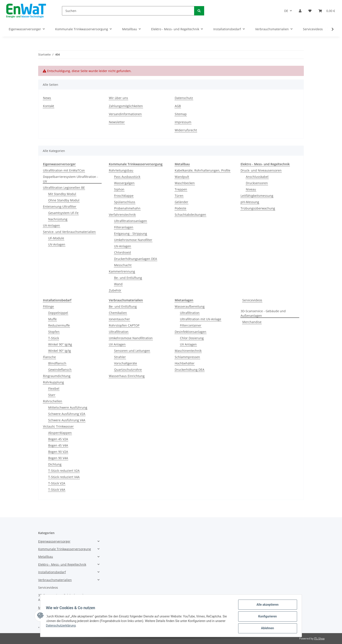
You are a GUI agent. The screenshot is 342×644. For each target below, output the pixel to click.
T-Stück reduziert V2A (64, 471)
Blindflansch (57, 363)
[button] (300, 11)
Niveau (251, 189)
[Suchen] (128, 11)
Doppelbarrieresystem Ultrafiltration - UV (71, 179)
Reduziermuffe (59, 325)
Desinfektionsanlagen (191, 332)
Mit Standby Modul (62, 194)
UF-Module (56, 238)
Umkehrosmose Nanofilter (133, 240)
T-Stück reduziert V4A (64, 477)
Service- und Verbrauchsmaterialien (69, 232)
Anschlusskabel (257, 177)
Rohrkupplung (53, 382)
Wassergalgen (124, 183)
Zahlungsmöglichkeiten (126, 106)
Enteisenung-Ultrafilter (60, 207)
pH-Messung (250, 202)
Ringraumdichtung (57, 376)
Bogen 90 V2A (58, 452)
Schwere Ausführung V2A (67, 414)
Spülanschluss (125, 202)
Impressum (183, 122)
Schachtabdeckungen (190, 215)
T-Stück (54, 338)
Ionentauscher (119, 319)
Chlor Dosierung (192, 338)
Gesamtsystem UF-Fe (63, 213)
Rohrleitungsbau (121, 170)
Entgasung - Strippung (131, 233)
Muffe (52, 319)
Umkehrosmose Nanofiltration (131, 338)
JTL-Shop (319, 638)
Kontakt (49, 106)
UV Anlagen (117, 344)
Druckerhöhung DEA (190, 370)
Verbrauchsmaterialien (55, 580)
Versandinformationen (125, 114)
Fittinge (48, 306)
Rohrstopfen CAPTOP (124, 325)
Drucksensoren (257, 183)
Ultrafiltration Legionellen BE (64, 188)
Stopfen (54, 332)
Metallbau (46, 557)
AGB (178, 106)
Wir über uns (118, 98)
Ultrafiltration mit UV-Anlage (201, 319)
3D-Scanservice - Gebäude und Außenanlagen (263, 313)
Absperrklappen (60, 433)
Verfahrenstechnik (122, 215)
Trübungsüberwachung (258, 208)
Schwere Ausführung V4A (67, 420)
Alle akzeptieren (266, 606)
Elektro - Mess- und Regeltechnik (62, 564)
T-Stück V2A (57, 483)
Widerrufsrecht (186, 130)
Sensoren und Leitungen (132, 351)
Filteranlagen (124, 227)
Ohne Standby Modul (64, 200)
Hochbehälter (185, 363)
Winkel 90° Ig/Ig (60, 351)
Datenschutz (184, 98)
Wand (118, 284)
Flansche (49, 357)
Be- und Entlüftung (128, 278)
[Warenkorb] (327, 11)
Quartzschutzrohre (128, 370)
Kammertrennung (122, 271)
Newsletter (117, 122)
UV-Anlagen (51, 225)
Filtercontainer (191, 325)
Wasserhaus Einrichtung (127, 376)
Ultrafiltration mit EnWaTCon (64, 170)
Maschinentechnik (188, 351)
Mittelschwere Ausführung (68, 407)
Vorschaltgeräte (126, 363)
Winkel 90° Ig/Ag (60, 344)
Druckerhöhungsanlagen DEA (136, 259)
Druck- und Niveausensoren (261, 170)
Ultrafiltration (119, 332)
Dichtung (55, 464)
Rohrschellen (53, 401)
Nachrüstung (58, 219)
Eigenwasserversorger (54, 541)
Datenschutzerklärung (62, 626)
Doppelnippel (58, 313)
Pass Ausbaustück (127, 177)
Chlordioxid (122, 252)
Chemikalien (118, 313)
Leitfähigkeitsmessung (257, 196)
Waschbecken (185, 183)
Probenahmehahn (127, 208)
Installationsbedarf (52, 572)
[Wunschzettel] (310, 11)
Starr (52, 395)
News (47, 98)
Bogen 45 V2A (58, 439)
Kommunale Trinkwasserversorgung (65, 549)
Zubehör (115, 290)
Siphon (119, 189)
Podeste (180, 208)
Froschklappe (124, 196)
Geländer (181, 202)
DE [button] (286, 11)
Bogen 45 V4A (58, 445)
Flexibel (54, 389)
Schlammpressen (187, 357)
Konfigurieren (266, 617)
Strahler (120, 357)
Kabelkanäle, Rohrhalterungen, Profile (203, 170)
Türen (179, 196)
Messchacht (123, 265)
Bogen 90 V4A (58, 458)
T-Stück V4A (57, 490)
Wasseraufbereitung (190, 306)
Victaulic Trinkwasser (58, 426)
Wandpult (182, 177)
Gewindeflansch (60, 370)
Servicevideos (252, 300)
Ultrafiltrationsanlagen (131, 221)
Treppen (181, 189)
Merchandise (252, 322)
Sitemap (181, 114)
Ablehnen (266, 629)
